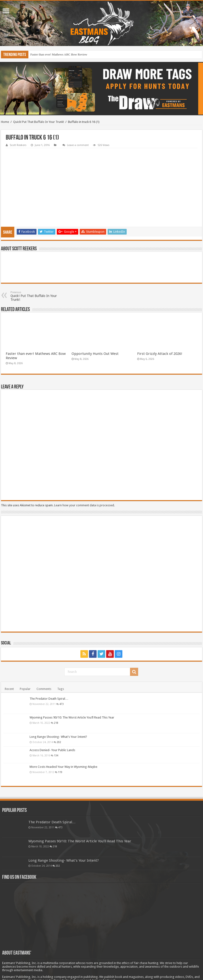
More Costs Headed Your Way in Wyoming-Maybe (63, 736)
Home (5, 122)
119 (60, 741)
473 (62, 673)
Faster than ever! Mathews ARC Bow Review (59, 54)
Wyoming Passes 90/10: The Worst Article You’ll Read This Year (72, 686)
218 (56, 692)
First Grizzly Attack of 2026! (160, 322)
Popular (25, 658)
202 (59, 711)
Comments (44, 658)
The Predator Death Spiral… (49, 667)
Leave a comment (78, 145)
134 (56, 724)
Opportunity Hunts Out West (95, 322)
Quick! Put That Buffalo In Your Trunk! (39, 122)
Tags (61, 658)
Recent (9, 658)
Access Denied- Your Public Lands (52, 719)
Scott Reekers (18, 145)
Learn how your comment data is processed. (84, 474)
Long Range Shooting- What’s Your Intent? (58, 706)
